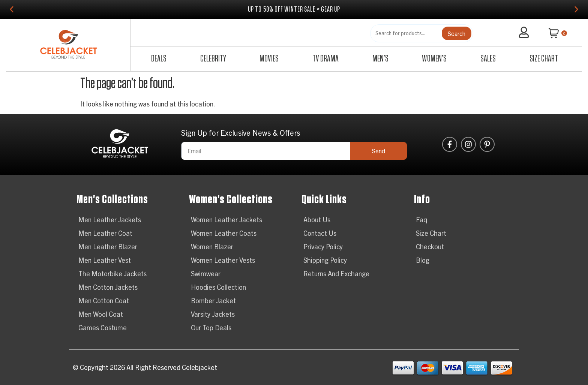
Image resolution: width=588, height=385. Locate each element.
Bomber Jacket (213, 300)
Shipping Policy (325, 260)
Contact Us (320, 233)
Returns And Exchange (336, 273)
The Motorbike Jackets (112, 273)
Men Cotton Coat (104, 300)
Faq (421, 219)
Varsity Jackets (213, 314)
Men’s (380, 59)
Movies (269, 59)
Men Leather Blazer (108, 246)
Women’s (434, 59)
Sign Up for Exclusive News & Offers (241, 133)
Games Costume (103, 327)
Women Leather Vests (223, 260)
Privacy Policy (323, 246)
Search (457, 33)
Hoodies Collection (218, 287)
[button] (12, 9)
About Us (317, 219)
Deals (159, 59)
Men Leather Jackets (110, 219)
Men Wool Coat (101, 314)
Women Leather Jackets (226, 219)
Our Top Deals (211, 327)
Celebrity (213, 59)
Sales (488, 59)
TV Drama (325, 59)
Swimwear (206, 273)
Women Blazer (212, 246)
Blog (423, 260)
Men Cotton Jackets (108, 287)
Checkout (430, 246)
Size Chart (544, 59)
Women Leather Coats (224, 233)
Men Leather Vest (105, 260)
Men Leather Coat (105, 233)
